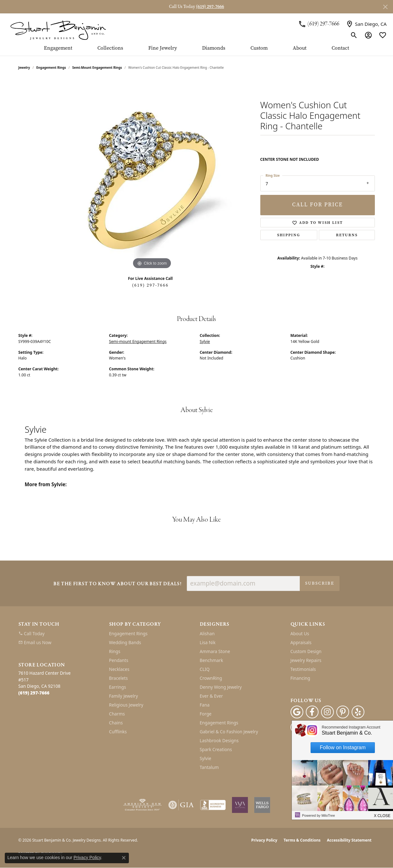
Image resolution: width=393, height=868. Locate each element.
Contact (340, 48)
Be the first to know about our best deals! (117, 584)
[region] (152, 175)
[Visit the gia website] (181, 805)
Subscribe (320, 583)
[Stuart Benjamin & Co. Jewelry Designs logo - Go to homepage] (58, 29)
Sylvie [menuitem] (206, 758)
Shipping (289, 235)
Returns (347, 235)
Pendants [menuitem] (119, 660)
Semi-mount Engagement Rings (97, 68)
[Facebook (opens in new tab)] (312, 712)
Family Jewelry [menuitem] (124, 696)
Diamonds (214, 48)
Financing (300, 678)
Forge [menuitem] (206, 714)
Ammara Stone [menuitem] (215, 651)
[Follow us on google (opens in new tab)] (297, 712)
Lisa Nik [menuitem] (208, 642)
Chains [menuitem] (116, 723)
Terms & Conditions (302, 840)
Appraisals (301, 642)
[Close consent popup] (124, 858)
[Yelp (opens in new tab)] (358, 712)
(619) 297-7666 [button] (210, 7)
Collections (110, 48)
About (300, 48)
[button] (354, 35)
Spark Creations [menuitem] (216, 749)
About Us (300, 633)
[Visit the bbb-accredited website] (213, 805)
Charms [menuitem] (117, 714)
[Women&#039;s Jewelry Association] (240, 805)
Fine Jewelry (163, 48)
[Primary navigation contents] (196, 51)
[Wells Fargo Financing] (262, 805)
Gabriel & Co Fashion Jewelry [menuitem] (229, 732)
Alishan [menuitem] (207, 633)
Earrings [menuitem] (118, 687)
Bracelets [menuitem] (119, 678)
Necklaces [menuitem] (119, 669)
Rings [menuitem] (115, 651)
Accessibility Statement (349, 840)
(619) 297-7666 (150, 285)
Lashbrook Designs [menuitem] (219, 740)
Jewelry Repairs (306, 660)
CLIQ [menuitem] (205, 669)
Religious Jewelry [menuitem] (126, 705)
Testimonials (303, 669)
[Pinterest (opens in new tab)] (343, 712)
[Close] (385, 7)
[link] (319, 24)
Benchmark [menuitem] (211, 660)
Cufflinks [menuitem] (118, 732)
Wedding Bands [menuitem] (125, 642)
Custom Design (306, 651)
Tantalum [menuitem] (209, 767)
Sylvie (205, 342)
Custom (259, 48)
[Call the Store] (34, 693)
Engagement (58, 48)
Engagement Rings (51, 68)
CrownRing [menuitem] (211, 678)
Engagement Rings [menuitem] (128, 633)
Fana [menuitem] (205, 705)
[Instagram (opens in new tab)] (327, 712)
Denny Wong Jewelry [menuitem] (221, 687)
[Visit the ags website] (142, 805)
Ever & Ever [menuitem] (211, 696)
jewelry (24, 68)
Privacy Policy (264, 840)
